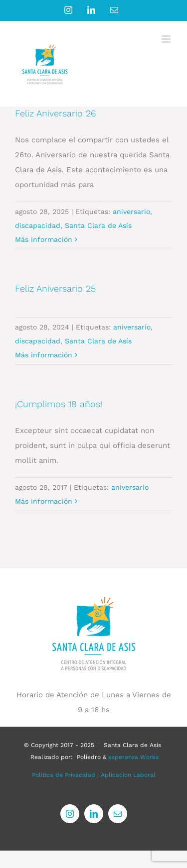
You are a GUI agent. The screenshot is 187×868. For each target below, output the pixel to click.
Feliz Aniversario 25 (55, 288)
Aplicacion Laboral (128, 775)
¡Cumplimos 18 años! (59, 404)
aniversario (131, 212)
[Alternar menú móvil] (167, 39)
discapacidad (38, 225)
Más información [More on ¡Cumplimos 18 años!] (44, 501)
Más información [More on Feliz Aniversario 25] (44, 355)
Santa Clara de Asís (98, 225)
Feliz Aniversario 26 (55, 113)
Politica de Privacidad (64, 775)
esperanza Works (133, 757)
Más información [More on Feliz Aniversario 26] (44, 239)
